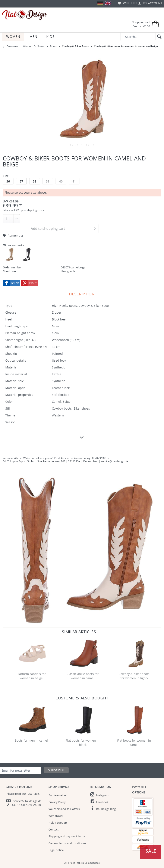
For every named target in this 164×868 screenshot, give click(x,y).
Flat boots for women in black (83, 743)
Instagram (103, 795)
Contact (53, 829)
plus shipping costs (33, 210)
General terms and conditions (67, 843)
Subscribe (56, 770)
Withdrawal (56, 816)
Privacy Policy (57, 802)
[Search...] (142, 37)
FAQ (29, 794)
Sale (151, 851)
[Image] (71, 145)
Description (82, 294)
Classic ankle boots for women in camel (83, 676)
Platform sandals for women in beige (31, 676)
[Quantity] (11, 219)
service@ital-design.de (27, 801)
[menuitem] (127, 3)
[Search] (159, 37)
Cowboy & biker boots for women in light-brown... (134, 676)
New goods (68, 271)
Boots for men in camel (31, 740)
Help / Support (58, 823)
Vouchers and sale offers (64, 809)
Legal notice (56, 850)
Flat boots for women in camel (134, 743)
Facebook (102, 802)
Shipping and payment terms (67, 836)
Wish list (127, 3)
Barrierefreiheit (58, 795)
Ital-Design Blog (106, 809)
